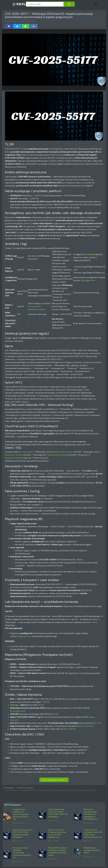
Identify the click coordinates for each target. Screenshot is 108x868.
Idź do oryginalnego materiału (54, 780)
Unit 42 (97, 723)
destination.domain (37, 309)
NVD (46, 702)
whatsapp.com (18, 711)
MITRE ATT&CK (68, 729)
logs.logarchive (88, 280)
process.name (34, 306)
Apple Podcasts (85, 726)
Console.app (93, 254)
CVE (41, 705)
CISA (55, 714)
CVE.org (14, 705)
